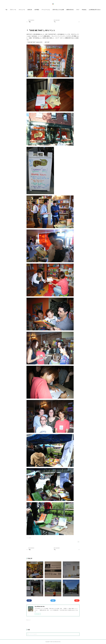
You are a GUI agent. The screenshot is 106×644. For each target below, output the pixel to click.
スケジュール (22, 10)
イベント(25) (29, 538)
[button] (6, 10)
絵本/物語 (37, 10)
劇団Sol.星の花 (70, 10)
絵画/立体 (30, 10)
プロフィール (13, 10)
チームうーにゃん (46, 10)
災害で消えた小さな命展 (58, 10)
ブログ (78, 10)
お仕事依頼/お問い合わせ (95, 10)
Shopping (84, 10)
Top (6, 10)
